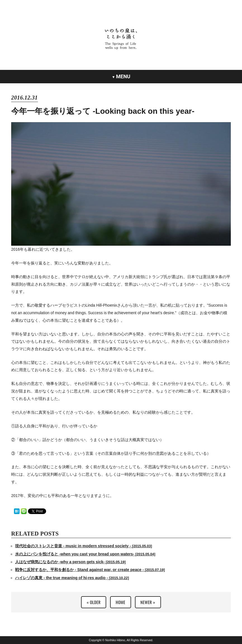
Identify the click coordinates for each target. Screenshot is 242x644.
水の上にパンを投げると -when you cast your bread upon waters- (85, 554)
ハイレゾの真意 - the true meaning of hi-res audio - (72, 578)
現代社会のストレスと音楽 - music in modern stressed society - (84, 546)
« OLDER (94, 602)
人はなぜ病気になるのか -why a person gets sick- (70, 562)
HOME (121, 602)
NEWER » (148, 602)
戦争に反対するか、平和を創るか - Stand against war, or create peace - (90, 570)
